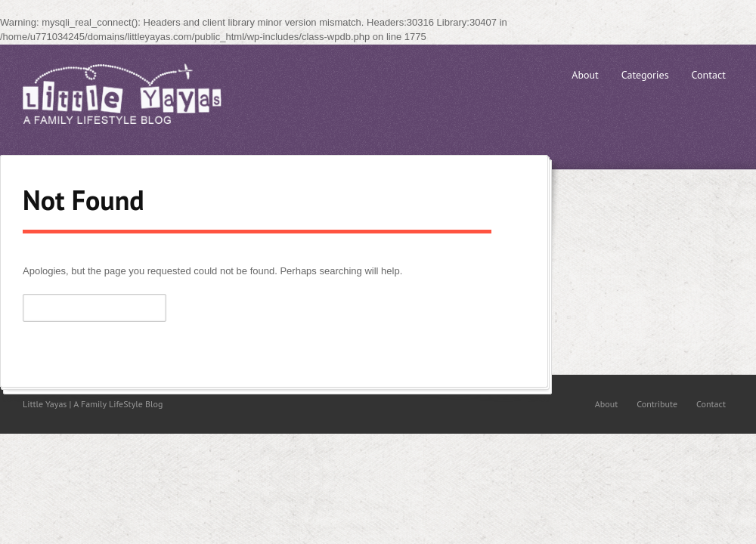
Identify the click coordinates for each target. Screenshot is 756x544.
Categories (645, 75)
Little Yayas (136, 94)
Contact (709, 75)
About (585, 75)
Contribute (657, 404)
